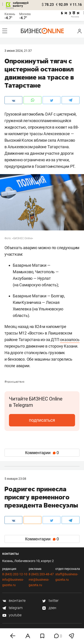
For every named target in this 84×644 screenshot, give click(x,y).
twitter (50, 601)
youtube (12, 615)
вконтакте (14, 601)
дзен (49, 608)
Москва (25, 14)
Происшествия (14, 382)
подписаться (42, 420)
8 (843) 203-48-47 (41, 574)
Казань (10, 14)
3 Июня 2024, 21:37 (18, 51)
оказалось (70, 340)
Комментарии (42, 453)
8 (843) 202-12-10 (15, 574)
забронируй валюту (21, 4)
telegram (12, 608)
